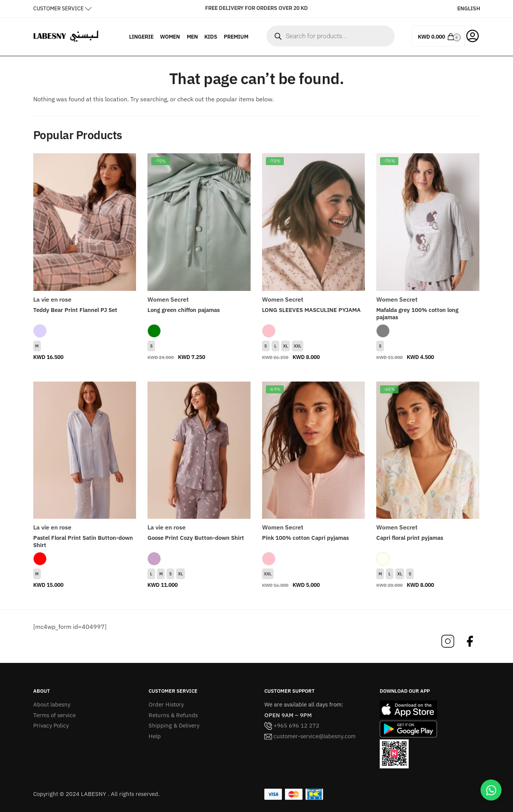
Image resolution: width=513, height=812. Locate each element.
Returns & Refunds (173, 715)
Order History (166, 704)
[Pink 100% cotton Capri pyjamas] (314, 450)
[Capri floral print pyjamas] (428, 450)
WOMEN (170, 37)
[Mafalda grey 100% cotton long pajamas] (428, 222)
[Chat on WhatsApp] (491, 790)
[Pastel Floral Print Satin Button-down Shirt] (85, 450)
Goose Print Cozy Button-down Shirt (196, 538)
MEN (192, 37)
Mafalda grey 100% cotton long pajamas (417, 314)
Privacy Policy (51, 725)
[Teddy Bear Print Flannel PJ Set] (85, 222)
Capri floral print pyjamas (410, 538)
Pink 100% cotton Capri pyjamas (305, 538)
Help (155, 736)
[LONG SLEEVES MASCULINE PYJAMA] (314, 222)
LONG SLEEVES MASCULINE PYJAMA (311, 310)
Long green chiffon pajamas (184, 310)
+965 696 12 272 (292, 725)
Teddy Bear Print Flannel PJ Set (75, 310)
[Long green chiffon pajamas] (199, 222)
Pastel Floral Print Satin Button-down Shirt (83, 542)
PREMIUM (236, 37)
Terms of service (54, 715)
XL (286, 346)
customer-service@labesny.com (310, 736)
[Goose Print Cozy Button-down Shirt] (199, 450)
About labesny (52, 704)
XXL (298, 346)
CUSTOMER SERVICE (58, 8)
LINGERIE (141, 37)
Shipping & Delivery (174, 725)
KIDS (211, 37)
